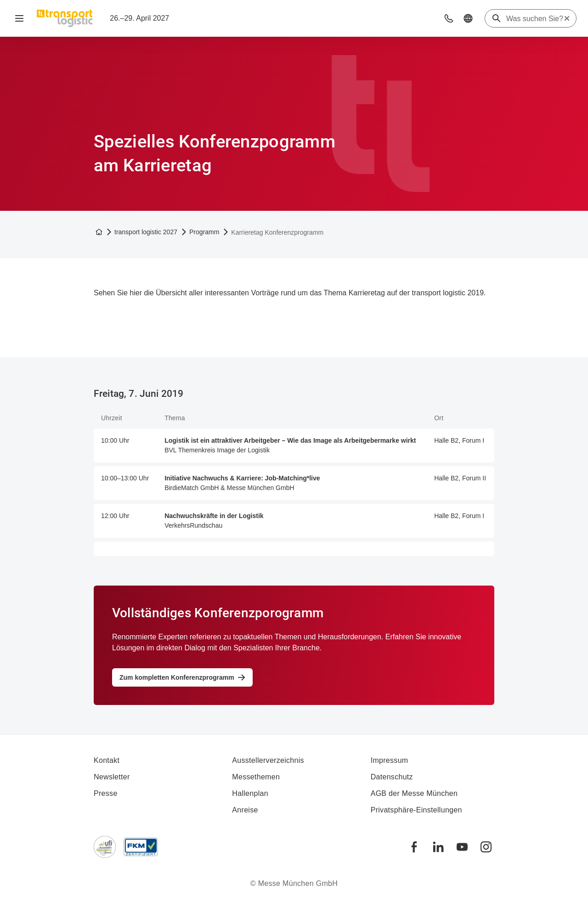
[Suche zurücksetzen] (567, 18)
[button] (449, 18)
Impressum (390, 760)
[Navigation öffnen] (19, 18)
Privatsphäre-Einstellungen (416, 810)
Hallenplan (250, 793)
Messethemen (256, 777)
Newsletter (112, 777)
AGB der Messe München (414, 793)
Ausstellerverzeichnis (268, 760)
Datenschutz (392, 777)
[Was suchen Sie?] (535, 19)
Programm (204, 232)
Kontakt (107, 760)
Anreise (245, 810)
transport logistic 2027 (146, 232)
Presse (106, 793)
